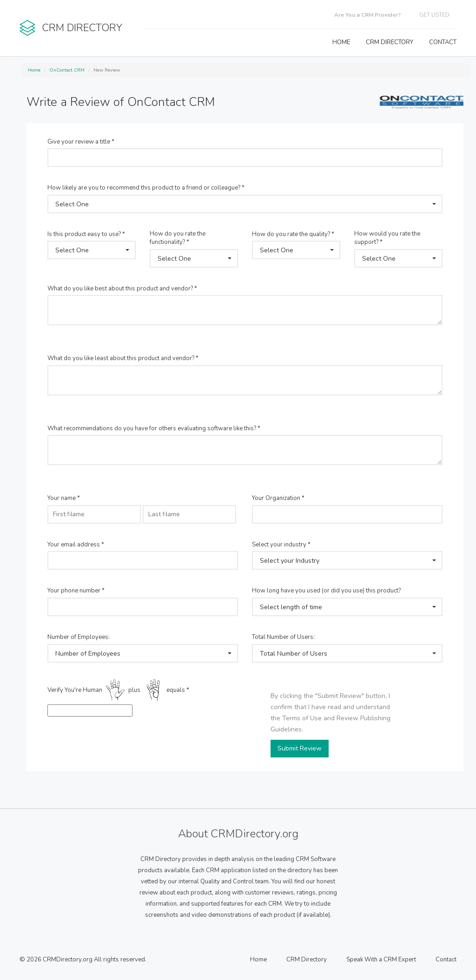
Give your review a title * (81, 142)
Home (34, 70)
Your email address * (76, 545)
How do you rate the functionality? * (178, 238)
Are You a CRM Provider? (367, 15)
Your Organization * (278, 498)
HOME (341, 42)
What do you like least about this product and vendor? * (123, 358)
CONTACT (443, 42)
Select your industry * (281, 545)
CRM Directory (307, 960)
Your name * (64, 498)
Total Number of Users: (283, 637)
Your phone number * (76, 591)
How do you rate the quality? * (293, 234)
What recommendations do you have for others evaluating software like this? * (154, 428)
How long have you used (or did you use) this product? (326, 591)
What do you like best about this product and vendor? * (122, 289)
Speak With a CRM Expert (381, 960)
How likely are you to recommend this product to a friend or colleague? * (146, 188)
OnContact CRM (67, 70)
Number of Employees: (79, 637)
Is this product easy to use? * (86, 234)
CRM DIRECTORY (390, 42)
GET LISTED (434, 15)
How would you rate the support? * (387, 238)
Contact (446, 960)
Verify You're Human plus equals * (118, 691)
